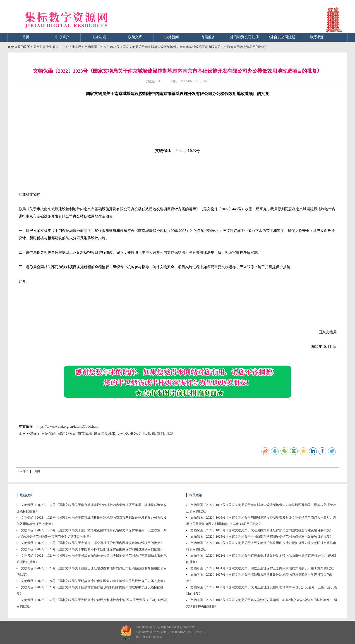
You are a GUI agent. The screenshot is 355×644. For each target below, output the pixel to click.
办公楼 (123, 434)
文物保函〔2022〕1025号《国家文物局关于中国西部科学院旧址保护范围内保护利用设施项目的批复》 (92, 549)
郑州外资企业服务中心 (49, 47)
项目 (161, 434)
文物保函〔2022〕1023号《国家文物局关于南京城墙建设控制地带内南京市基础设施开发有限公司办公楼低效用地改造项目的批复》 (176, 47)
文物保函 (48, 434)
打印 (23, 471)
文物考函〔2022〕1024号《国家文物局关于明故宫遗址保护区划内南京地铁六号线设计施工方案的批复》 (94, 581)
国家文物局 (67, 434)
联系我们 (317, 37)
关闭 (35, 471)
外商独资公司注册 (245, 37)
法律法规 (99, 37)
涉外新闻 (172, 37)
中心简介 (62, 37)
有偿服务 (208, 37)
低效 (134, 434)
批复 (170, 434)
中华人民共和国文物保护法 (163, 252)
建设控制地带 (105, 434)
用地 (143, 434)
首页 (26, 37)
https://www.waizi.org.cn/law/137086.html (68, 426)
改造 (152, 434)
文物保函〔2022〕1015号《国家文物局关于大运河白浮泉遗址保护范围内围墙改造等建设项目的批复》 (92, 543)
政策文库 (135, 37)
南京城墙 (85, 434)
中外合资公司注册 (281, 37)
